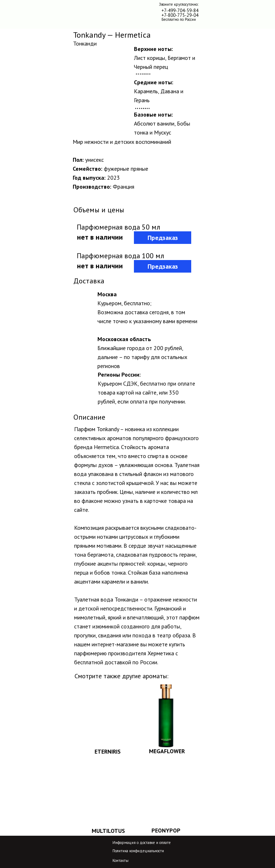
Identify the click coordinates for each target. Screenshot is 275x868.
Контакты (120, 860)
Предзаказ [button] (163, 238)
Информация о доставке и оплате (142, 843)
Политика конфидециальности (138, 851)
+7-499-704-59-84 (180, 11)
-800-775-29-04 (182, 15)
